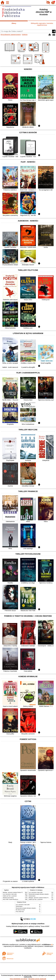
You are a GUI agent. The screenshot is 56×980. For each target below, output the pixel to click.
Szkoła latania (32, 896)
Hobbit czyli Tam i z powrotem (10, 896)
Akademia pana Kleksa (8, 898)
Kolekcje (25, 35)
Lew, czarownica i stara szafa (10, 894)
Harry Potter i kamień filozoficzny (11, 899)
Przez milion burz (20, 912)
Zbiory (14, 23)
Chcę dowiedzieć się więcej (18, 979)
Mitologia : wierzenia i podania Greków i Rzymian (14, 892)
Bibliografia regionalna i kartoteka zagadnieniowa (42, 24)
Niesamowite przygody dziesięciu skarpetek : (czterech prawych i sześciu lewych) (35, 908)
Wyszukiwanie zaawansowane (11, 35)
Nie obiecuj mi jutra (20, 910)
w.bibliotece (47, 945)
